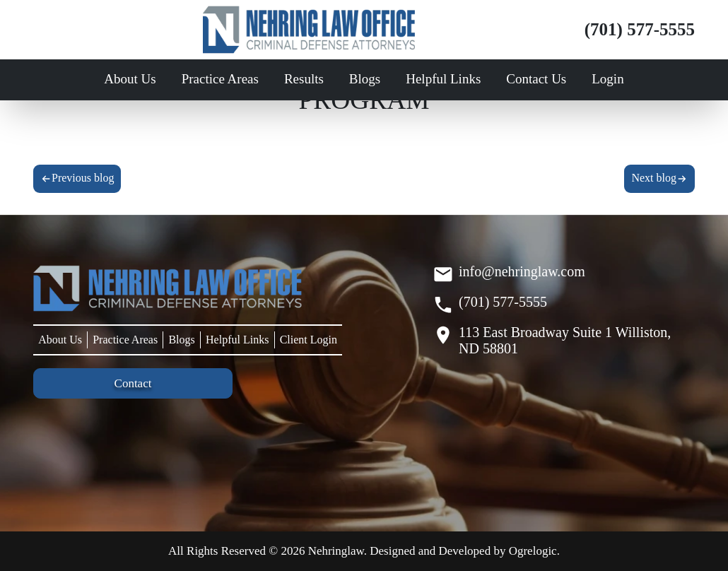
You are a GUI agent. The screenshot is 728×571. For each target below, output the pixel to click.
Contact (133, 383)
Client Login (309, 340)
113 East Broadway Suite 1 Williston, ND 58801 (565, 340)
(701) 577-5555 (640, 29)
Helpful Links (443, 79)
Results (304, 79)
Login (607, 79)
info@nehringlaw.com (522, 271)
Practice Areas (220, 79)
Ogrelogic (533, 551)
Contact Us (536, 79)
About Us (130, 79)
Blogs (365, 79)
